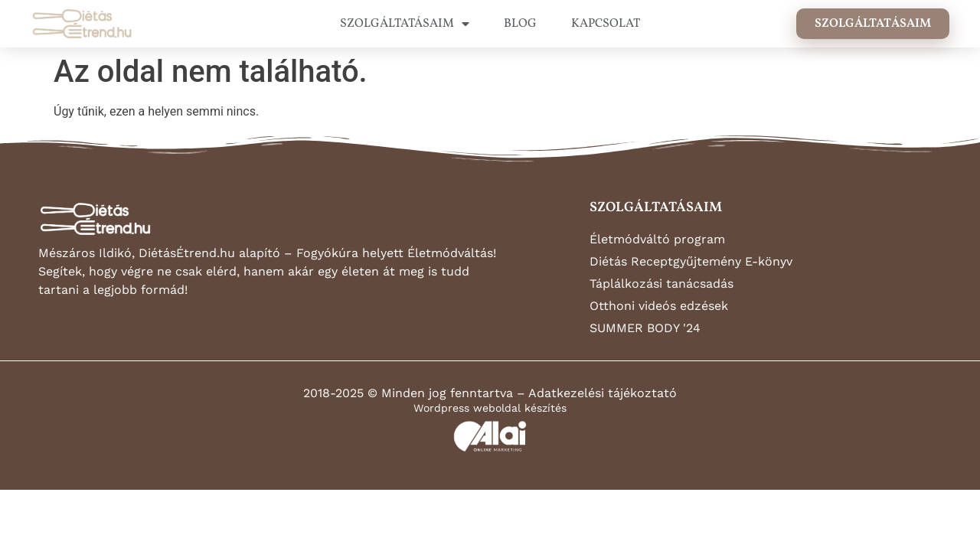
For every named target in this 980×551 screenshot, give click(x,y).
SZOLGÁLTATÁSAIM (405, 24)
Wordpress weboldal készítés (490, 408)
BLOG (520, 24)
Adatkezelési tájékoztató (603, 393)
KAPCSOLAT (606, 24)
